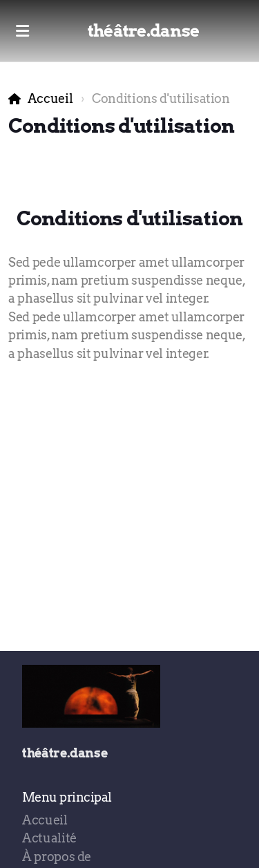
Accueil (50, 98)
